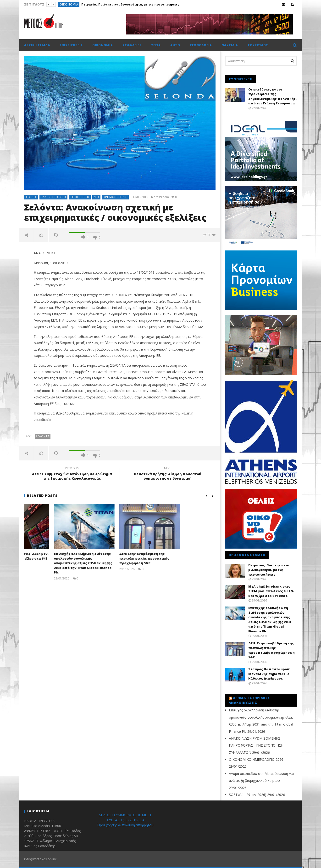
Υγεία (156, 45)
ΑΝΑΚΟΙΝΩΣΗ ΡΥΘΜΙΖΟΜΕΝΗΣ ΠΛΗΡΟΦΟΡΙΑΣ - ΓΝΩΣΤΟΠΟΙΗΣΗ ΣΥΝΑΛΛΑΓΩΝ (256, 745)
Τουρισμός (258, 45)
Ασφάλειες (132, 45)
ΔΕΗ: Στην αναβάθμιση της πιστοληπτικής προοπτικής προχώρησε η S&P (180, 558)
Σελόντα (43, 436)
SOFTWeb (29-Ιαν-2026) (248, 795)
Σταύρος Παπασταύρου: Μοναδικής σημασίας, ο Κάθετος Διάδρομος (269, 674)
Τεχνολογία (201, 45)
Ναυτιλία (230, 45)
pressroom (161, 197)
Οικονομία (69, 4)
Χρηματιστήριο (116, 197)
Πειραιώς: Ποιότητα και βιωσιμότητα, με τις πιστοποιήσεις (130, 4)
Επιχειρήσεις (71, 45)
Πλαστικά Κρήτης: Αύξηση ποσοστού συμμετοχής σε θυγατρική (168, 474)
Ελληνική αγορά (54, 197)
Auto (175, 45)
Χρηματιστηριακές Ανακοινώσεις (249, 700)
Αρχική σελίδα (37, 45)
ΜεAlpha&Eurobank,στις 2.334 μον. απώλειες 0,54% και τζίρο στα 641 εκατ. (54, 558)
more (209, 235)
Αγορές (31, 197)
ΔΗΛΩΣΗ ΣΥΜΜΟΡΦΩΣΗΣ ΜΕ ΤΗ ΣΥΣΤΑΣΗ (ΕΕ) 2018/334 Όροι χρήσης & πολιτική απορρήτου (125, 820)
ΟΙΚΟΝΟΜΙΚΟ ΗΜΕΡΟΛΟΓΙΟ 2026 (256, 759)
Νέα (97, 197)
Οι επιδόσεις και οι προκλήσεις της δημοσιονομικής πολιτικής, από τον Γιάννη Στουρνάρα (272, 96)
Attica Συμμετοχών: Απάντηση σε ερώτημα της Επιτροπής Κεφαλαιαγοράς (72, 474)
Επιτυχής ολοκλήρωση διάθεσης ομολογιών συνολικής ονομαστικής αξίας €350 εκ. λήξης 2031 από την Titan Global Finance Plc (119, 563)
